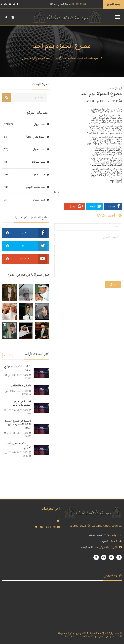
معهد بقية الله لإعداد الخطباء (83, 58)
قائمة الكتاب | (85, 637)
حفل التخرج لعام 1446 (67, 4)
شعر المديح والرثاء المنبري (36, 58)
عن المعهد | (101, 637)
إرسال (113, 284)
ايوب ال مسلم (116, 88)
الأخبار (59, 58)
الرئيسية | (115, 637)
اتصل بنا (70, 637)
